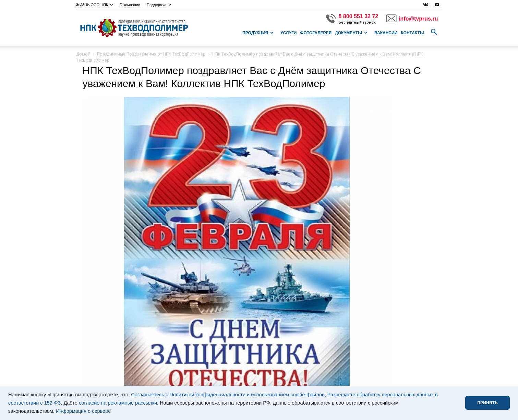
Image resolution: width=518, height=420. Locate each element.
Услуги (288, 33)
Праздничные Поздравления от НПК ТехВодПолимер (151, 54)
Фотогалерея (316, 33)
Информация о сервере (83, 411)
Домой (83, 54)
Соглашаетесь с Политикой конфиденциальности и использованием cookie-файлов (228, 395)
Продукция (258, 33)
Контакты (412, 33)
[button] (434, 32)
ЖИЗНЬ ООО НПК (95, 5)
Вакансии (386, 33)
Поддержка (159, 5)
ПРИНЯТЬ (487, 403)
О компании (130, 5)
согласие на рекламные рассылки (118, 403)
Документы (351, 33)
